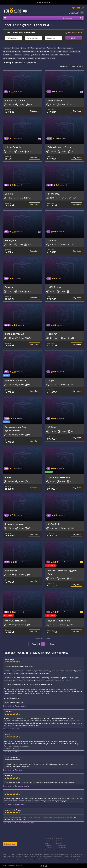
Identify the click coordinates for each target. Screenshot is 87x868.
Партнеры (48, 845)
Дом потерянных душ (59, 477)
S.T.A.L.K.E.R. (54, 524)
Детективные (36, 55)
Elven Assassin (55, 100)
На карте (59, 839)
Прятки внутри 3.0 (14, 334)
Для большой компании (65, 48)
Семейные (31, 48)
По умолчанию (77, 66)
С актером (15, 48)
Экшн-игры (45, 55)
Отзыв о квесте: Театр (11, 729)
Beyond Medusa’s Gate (59, 621)
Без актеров (51, 58)
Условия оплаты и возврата (54, 850)
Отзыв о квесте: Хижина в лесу (14, 804)
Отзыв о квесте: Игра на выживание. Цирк (18, 823)
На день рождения (9, 58)
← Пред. (33, 644)
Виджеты (59, 843)
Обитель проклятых (15, 621)
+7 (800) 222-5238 (78, 8)
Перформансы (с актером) (12, 51)
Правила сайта (61, 848)
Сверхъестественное (16, 380)
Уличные (30, 58)
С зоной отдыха (40, 58)
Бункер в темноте (14, 524)
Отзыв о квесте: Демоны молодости (16, 786)
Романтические (65, 55)
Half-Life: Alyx (54, 287)
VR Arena (52, 427)
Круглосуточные (56, 51)
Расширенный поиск (74, 33)
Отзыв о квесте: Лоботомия (13, 770)
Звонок (9, 194)
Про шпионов (21, 58)
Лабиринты (54, 55)
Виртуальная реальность (30, 51)
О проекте (59, 841)
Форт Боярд (54, 194)
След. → (53, 644)
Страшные (7, 48)
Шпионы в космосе (15, 100)
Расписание (49, 839)
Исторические (45, 51)
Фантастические (75, 51)
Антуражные (18, 55)
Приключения (51, 48)
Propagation (11, 240)
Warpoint (52, 240)
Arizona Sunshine (14, 147)
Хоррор (65, 51)
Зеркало (9, 287)
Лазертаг (52, 334)
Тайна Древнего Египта (59, 147)
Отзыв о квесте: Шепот (11, 752)
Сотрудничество (61, 845)
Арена (8, 477)
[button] (82, 13)
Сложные (27, 55)
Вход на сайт (74, 12)
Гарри (51, 380)
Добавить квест (10, 844)
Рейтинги (48, 841)
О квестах (48, 848)
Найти (74, 38)
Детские (23, 48)
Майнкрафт (11, 571)
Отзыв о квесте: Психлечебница (14, 706)
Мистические (7, 55)
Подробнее (34, 111)
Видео (47, 843)
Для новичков (41, 48)
